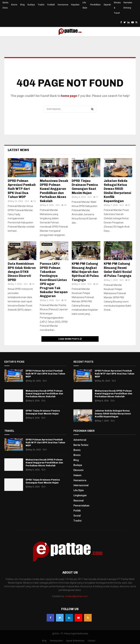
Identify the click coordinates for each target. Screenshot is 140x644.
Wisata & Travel (117, 8)
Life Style (85, 5)
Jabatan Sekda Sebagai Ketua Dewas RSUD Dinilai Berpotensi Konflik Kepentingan (117, 191)
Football (51, 5)
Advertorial (15, 161)
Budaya (31, 5)
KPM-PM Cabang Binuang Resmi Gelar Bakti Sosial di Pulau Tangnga (118, 270)
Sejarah (107, 5)
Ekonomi (78, 470)
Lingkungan (80, 495)
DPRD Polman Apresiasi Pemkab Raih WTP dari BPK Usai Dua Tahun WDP (22, 189)
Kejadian (75, 5)
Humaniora (63, 5)
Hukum (77, 475)
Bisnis (14, 5)
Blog (22, 5)
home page (69, 96)
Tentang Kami (56, 641)
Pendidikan (95, 5)
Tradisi (41, 5)
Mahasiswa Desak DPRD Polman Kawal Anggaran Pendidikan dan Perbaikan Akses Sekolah (54, 191)
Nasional (79, 501)
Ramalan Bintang (128, 5)
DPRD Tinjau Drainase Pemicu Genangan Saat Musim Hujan (85, 187)
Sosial (109, 244)
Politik (77, 511)
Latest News (18, 150)
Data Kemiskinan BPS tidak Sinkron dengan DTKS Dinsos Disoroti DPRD (22, 272)
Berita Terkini (81, 445)
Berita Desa (5, 5)
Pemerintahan (81, 506)
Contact (91, 641)
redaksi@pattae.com (76, 596)
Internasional (81, 485)
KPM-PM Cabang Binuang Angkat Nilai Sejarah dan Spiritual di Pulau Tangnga (85, 272)
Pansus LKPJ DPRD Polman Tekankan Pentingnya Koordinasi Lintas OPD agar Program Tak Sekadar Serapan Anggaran (54, 280)
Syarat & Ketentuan (75, 641)
